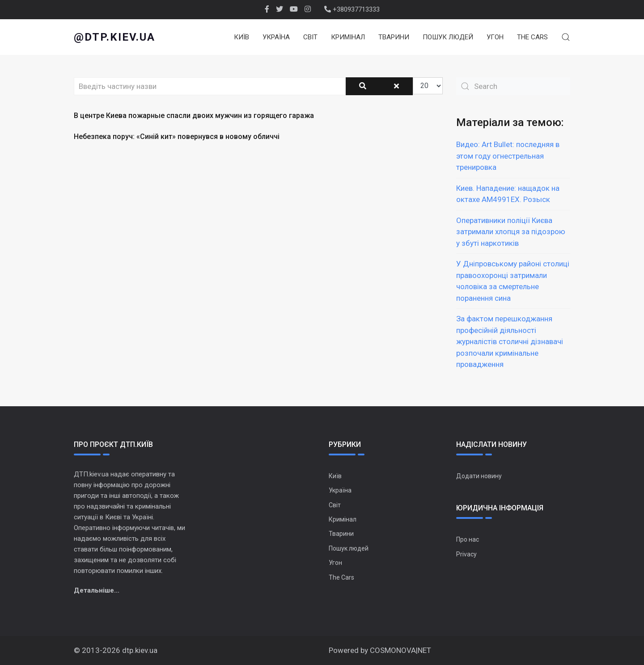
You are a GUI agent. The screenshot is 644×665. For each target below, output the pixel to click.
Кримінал (348, 37)
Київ (241, 37)
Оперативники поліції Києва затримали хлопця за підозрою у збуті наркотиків (511, 232)
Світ (310, 37)
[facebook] (267, 9)
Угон (495, 37)
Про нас (468, 539)
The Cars (532, 37)
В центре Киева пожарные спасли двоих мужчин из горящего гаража (194, 116)
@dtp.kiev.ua (114, 37)
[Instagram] (308, 9)
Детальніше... (97, 590)
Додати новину (479, 476)
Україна (276, 37)
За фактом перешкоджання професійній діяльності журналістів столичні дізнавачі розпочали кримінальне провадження (510, 341)
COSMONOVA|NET (400, 650)
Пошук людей (448, 37)
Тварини (394, 37)
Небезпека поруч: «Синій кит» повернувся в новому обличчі (177, 137)
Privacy (466, 554)
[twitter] (280, 9)
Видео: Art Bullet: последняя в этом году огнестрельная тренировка (508, 156)
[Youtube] (294, 9)
